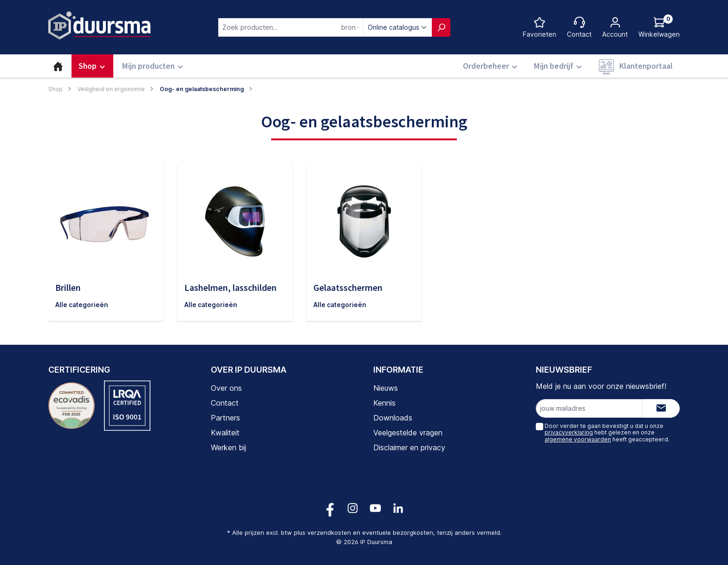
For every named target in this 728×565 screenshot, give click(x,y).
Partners (225, 418)
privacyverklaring (569, 432)
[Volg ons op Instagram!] (353, 508)
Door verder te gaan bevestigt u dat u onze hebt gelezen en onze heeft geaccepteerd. (607, 433)
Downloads (393, 418)
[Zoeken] (441, 27)
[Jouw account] (615, 27)
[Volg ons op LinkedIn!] (398, 508)
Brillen (68, 287)
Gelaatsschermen (348, 287)
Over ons (226, 388)
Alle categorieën (82, 305)
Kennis (384, 403)
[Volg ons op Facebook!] (330, 508)
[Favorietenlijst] (539, 27)
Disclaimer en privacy (409, 447)
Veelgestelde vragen (408, 433)
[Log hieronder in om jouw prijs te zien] (659, 27)
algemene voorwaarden (578, 439)
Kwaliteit (225, 433)
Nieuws (386, 388)
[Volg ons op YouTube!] (375, 508)
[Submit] (661, 408)
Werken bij (228, 447)
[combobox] (291, 27)
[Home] (58, 66)
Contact (225, 403)
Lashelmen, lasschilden (231, 287)
